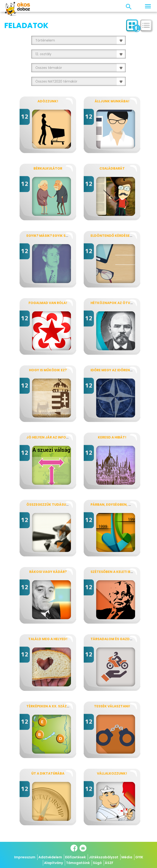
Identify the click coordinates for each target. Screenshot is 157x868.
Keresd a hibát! (112, 437)
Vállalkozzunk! (112, 773)
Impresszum (25, 857)
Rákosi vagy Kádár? (48, 572)
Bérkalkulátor (48, 168)
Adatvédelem (50, 857)
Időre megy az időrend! (112, 370)
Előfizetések (75, 857)
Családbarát (112, 168)
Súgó (97, 863)
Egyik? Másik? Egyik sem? (49, 236)
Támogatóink (78, 863)
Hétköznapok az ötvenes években (123, 303)
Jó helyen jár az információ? (54, 437)
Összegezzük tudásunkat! (52, 505)
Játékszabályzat (104, 857)
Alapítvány (54, 863)
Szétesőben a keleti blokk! (116, 572)
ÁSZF (109, 863)
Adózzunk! (48, 101)
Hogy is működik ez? (48, 370)
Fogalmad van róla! (48, 303)
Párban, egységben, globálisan (120, 505)
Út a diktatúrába (48, 773)
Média (127, 857)
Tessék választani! (112, 706)
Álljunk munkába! (112, 101)
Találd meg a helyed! (48, 639)
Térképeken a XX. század (49, 706)
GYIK (139, 857)
